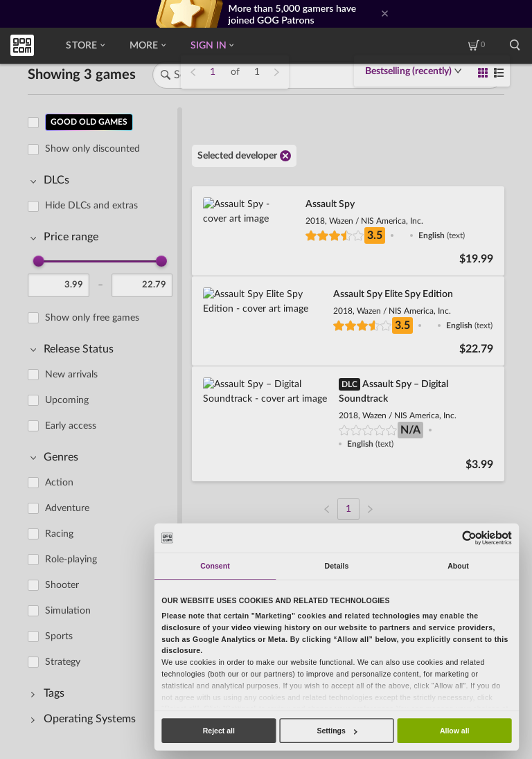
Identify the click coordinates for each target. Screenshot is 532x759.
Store (85, 46)
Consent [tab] (215, 566)
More (148, 46)
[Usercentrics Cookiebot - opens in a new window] (469, 538)
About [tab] (458, 566)
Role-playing (71, 560)
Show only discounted (92, 149)
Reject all (219, 731)
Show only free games (92, 318)
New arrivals (71, 375)
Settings (337, 731)
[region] (104, 423)
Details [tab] (337, 566)
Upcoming (67, 400)
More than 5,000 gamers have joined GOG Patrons (293, 14)
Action (59, 483)
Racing (59, 534)
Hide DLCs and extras (91, 206)
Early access (71, 426)
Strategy (63, 662)
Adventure (67, 508)
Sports (59, 636)
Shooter (62, 585)
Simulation (68, 611)
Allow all (455, 731)
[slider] (39, 261)
